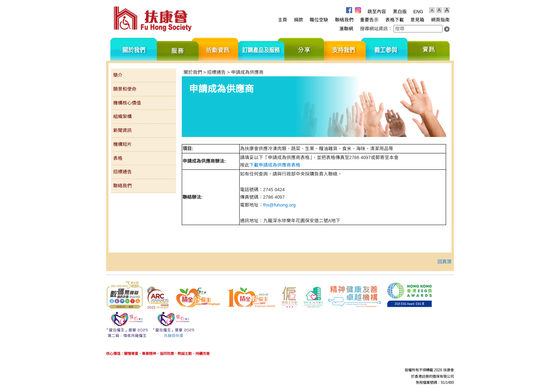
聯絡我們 (344, 20)
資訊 (429, 49)
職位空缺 (319, 20)
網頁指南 (440, 20)
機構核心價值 (127, 103)
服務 (178, 49)
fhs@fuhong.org (279, 205)
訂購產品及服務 (261, 49)
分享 (304, 49)
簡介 (118, 75)
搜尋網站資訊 (374, 29)
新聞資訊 (122, 130)
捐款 (299, 20)
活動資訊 (218, 49)
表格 (118, 158)
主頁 (282, 20)
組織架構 (122, 116)
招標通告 (122, 172)
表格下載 (395, 20)
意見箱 (417, 20)
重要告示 (369, 20)
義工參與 (387, 49)
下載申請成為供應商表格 (275, 165)
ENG (418, 12)
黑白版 (400, 12)
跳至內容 (377, 12)
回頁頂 (444, 262)
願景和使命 (125, 89)
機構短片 (122, 144)
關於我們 (134, 49)
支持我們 (345, 49)
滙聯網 (346, 29)
